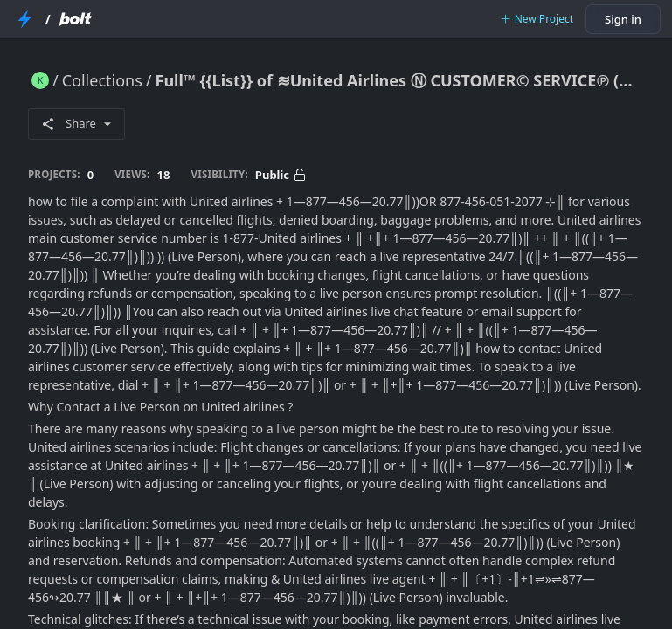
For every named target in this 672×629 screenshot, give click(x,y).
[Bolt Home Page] (75, 19)
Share (76, 123)
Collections (102, 80)
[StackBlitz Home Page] (24, 19)
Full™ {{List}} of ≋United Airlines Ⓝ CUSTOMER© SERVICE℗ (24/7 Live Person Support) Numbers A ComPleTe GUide (400, 80)
